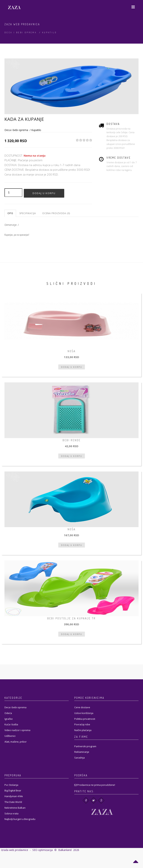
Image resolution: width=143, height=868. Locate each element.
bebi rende (72, 440)
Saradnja (80, 758)
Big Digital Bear (13, 790)
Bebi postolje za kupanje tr (71, 618)
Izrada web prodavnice (15, 850)
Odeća (8, 713)
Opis (10, 213)
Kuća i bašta (11, 724)
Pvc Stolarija (11, 785)
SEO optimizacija (43, 850)
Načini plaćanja (83, 730)
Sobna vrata (11, 813)
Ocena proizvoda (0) (56, 213)
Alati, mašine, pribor (16, 742)
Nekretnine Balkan (15, 808)
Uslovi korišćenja (84, 713)
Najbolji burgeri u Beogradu (20, 819)
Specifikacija (28, 213)
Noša (72, 351)
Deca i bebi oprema (21, 32)
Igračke (9, 719)
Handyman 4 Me (14, 796)
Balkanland (65, 850)
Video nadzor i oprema (17, 730)
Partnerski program (85, 746)
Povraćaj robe (82, 724)
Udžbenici (10, 736)
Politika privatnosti (85, 719)
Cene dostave (82, 707)
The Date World (13, 802)
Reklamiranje (82, 752)
